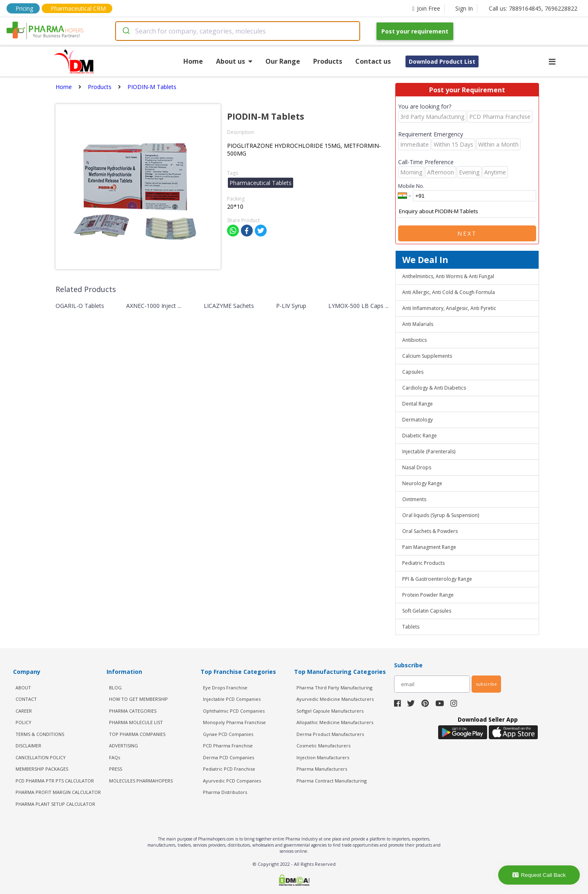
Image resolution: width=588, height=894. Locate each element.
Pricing (24, 8)
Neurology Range (422, 483)
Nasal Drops (417, 467)
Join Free (426, 8)
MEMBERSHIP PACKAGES (42, 769)
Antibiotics (414, 340)
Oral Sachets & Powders (430, 531)
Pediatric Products (423, 563)
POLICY (23, 722)
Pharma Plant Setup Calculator (55, 804)
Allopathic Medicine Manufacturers (335, 722)
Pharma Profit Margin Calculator (58, 792)
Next (467, 233)
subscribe (486, 684)
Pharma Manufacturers (322, 769)
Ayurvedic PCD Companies (232, 781)
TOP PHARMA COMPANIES (137, 734)
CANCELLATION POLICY (41, 757)
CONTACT (26, 699)
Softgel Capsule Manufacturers (330, 711)
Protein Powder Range (428, 595)
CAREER (24, 711)
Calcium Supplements (427, 356)
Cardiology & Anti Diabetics (434, 388)
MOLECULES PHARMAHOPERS (141, 781)
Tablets (411, 627)
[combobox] (238, 31)
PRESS (116, 769)
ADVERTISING (124, 746)
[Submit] (126, 31)
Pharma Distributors (225, 792)
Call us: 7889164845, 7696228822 (533, 8)
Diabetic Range (420, 436)
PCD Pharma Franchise (228, 746)
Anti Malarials (418, 324)
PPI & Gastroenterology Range (437, 579)
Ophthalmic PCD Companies (234, 711)
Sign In (464, 8)
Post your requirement (415, 31)
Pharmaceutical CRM (78, 8)
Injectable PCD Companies (232, 699)
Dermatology (418, 420)
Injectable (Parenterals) (429, 451)
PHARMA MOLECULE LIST (136, 722)
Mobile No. (411, 186)
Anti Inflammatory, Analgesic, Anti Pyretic (449, 308)
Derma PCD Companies (228, 757)
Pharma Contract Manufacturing (332, 781)
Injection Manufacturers (323, 757)
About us (234, 61)
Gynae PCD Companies (228, 734)
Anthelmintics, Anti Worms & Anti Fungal (448, 276)
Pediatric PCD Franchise (229, 769)
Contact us (373, 61)
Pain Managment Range (429, 547)
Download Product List (442, 61)
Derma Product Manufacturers (330, 734)
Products (328, 61)
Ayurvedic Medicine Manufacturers (335, 699)
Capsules (413, 372)
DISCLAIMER (28, 746)
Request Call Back (539, 875)
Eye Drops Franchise (225, 688)
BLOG (115, 688)
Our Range (283, 61)
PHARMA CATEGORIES (133, 711)
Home (193, 61)
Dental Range (418, 404)
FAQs (115, 757)
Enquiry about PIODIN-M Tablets (467, 212)
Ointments (414, 499)
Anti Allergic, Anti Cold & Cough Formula (449, 292)
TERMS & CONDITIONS (40, 734)
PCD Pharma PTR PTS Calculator (55, 781)
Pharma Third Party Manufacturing (334, 688)
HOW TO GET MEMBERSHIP (138, 699)
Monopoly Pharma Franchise (234, 722)
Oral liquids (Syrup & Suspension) (441, 515)
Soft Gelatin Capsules (427, 611)
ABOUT (23, 688)
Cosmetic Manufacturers (323, 746)
